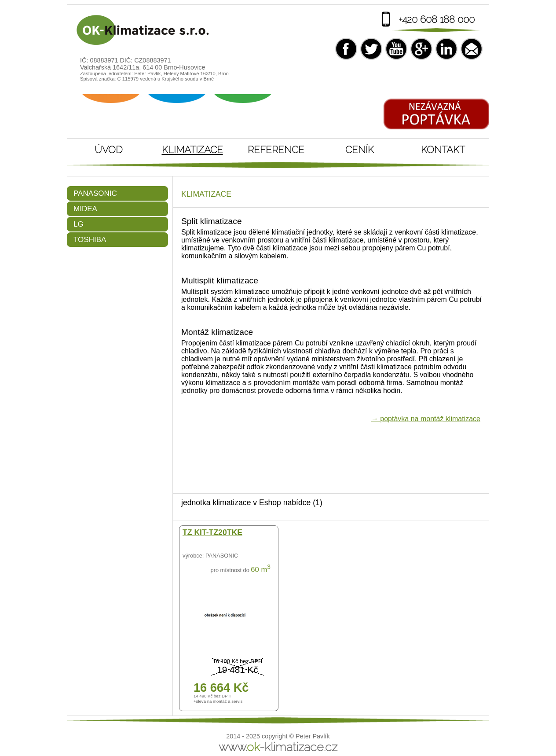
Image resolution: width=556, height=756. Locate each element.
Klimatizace (192, 150)
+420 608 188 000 (437, 19)
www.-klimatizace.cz (278, 747)
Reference (276, 150)
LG (79, 224)
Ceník (360, 150)
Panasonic (95, 193)
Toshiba (90, 240)
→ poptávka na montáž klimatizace (426, 419)
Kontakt (443, 150)
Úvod (109, 150)
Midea (85, 209)
